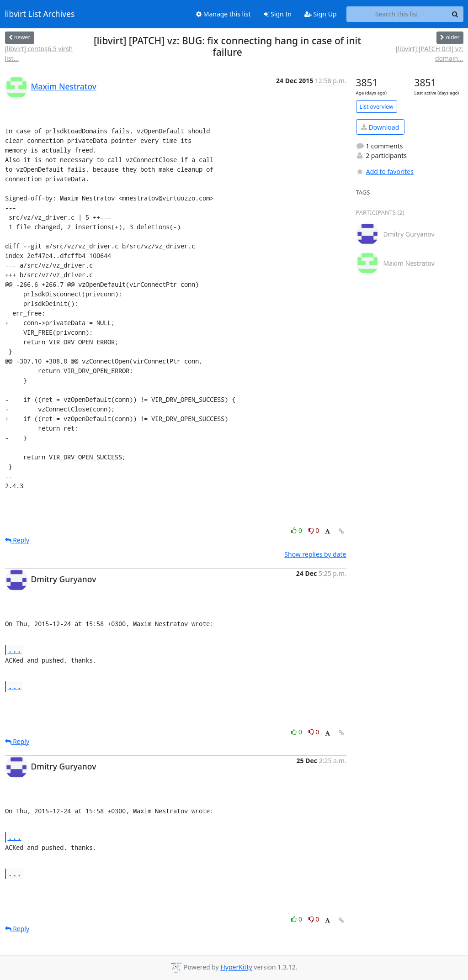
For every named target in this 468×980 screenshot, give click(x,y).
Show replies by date (315, 554)
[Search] (455, 14)
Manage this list (223, 14)
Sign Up (321, 14)
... (15, 650)
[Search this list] (397, 14)
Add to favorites (385, 171)
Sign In (278, 14)
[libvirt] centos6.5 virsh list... (39, 53)
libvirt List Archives (40, 14)
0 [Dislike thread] (314, 530)
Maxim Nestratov (64, 86)
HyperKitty (236, 967)
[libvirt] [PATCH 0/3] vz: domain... (430, 53)
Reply (17, 540)
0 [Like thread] (297, 530)
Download (380, 127)
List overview (377, 107)
